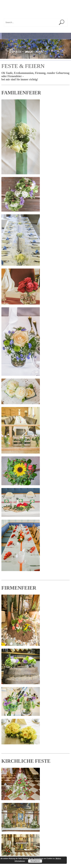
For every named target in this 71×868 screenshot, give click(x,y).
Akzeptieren (35, 861)
